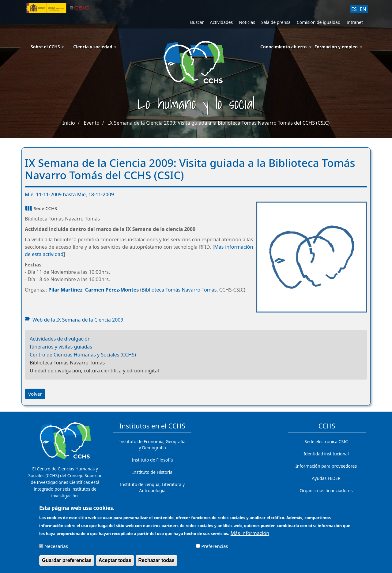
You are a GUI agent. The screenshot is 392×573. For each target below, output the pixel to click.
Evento (91, 123)
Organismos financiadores (326, 490)
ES (354, 9)
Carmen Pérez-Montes (112, 290)
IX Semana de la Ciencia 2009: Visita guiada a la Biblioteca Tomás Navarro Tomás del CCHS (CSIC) (219, 123)
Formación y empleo (336, 47)
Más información (250, 535)
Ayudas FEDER (326, 478)
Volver (35, 394)
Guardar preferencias (67, 562)
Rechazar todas (156, 562)
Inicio (69, 123)
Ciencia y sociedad (95, 47)
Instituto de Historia (152, 472)
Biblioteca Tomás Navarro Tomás (179, 290)
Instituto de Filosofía (152, 460)
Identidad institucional (326, 454)
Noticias (247, 22)
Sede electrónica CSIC (326, 441)
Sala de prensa (276, 22)
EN (363, 9)
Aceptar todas (115, 562)
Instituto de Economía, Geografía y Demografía (152, 445)
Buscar (197, 22)
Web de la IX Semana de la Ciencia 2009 (78, 320)
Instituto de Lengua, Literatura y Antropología (152, 487)
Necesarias (56, 548)
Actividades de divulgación (60, 339)
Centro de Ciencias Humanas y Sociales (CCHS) (83, 355)
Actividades (221, 22)
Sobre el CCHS (47, 47)
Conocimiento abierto (284, 47)
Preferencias (215, 548)
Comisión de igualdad (319, 22)
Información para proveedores (326, 466)
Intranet (355, 22)
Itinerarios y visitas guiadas (61, 347)
